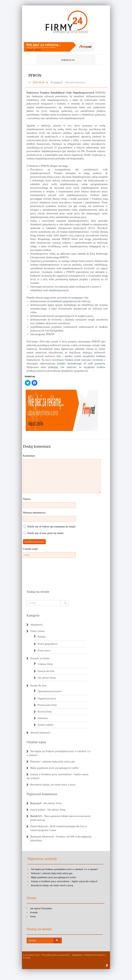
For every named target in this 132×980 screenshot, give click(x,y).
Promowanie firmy (47, 705)
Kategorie (33, 615)
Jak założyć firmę (47, 678)
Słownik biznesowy (76, 82)
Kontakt (34, 912)
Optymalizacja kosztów (50, 691)
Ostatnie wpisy (36, 742)
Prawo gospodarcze (48, 644)
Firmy (33, 916)
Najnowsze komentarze (42, 794)
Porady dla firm (38, 686)
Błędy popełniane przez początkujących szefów (55, 768)
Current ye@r (31, 549)
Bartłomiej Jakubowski (42, 837)
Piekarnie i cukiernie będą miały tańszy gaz (53, 762)
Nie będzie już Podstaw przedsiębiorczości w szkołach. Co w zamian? (64, 869)
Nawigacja (60, 60)
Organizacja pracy (47, 698)
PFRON (35, 75)
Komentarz (29, 456)
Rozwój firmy (45, 712)
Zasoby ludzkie (45, 725)
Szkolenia (43, 718)
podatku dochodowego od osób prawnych (81, 364)
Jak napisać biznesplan (41, 908)
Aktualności (36, 625)
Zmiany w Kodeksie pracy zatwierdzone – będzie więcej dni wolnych (64, 881)
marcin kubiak (38, 810)
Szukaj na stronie (38, 592)
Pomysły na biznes (40, 658)
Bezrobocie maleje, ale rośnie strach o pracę (53, 785)
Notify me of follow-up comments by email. (52, 527)
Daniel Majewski (39, 826)
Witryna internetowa (34, 513)
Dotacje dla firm (46, 671)
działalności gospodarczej (64, 301)
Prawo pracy (44, 650)
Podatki (42, 637)
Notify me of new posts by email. (46, 533)
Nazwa (27, 499)
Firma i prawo (37, 631)
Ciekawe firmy (45, 664)
